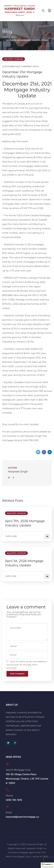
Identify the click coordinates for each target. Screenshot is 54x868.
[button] (47, 865)
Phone (9, 796)
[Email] (7, 806)
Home (5, 37)
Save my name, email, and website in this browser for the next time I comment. (27, 665)
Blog (14, 37)
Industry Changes (14, 59)
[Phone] (7, 790)
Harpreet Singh (30, 66)
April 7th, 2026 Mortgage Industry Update (25, 523)
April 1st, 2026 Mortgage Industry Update (24, 563)
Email (9, 812)
